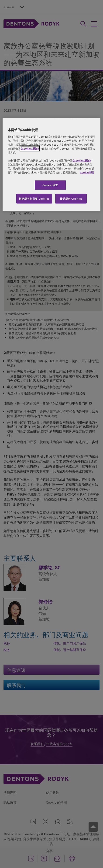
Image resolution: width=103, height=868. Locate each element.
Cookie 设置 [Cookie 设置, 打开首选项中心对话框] (50, 185)
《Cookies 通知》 (30, 148)
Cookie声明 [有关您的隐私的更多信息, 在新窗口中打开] (87, 172)
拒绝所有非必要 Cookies (34, 199)
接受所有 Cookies (71, 199)
